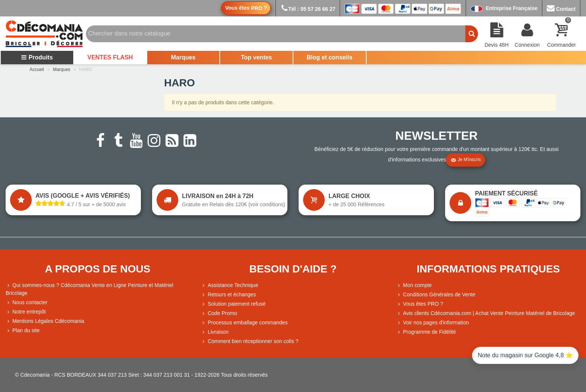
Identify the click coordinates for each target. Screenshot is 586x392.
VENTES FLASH (110, 57)
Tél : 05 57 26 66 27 (308, 9)
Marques (183, 57)
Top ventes (256, 57)
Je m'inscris (466, 160)
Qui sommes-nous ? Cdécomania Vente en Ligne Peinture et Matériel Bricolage (89, 289)
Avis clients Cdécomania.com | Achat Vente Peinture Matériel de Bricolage (485, 313)
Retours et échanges (229, 295)
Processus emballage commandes (244, 323)
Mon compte (414, 285)
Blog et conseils (330, 57)
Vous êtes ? (246, 8)
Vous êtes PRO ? (423, 304)
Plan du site (23, 331)
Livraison (215, 332)
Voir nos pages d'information (432, 323)
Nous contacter (27, 303)
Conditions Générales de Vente (436, 295)
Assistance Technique (230, 285)
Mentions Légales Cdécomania (45, 321)
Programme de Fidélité (426, 332)
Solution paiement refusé (233, 304)
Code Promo (219, 313)
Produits (37, 57)
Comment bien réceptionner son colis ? (250, 341)
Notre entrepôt (26, 312)
